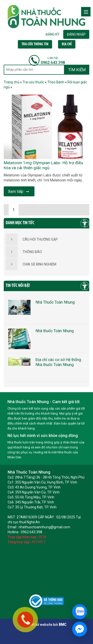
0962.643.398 (53, 63)
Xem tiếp (18, 191)
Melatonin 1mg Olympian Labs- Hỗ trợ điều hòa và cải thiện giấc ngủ (43, 165)
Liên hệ (53, 58)
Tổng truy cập (19, 542)
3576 (42, 537)
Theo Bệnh (56, 82)
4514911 (39, 542)
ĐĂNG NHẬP (76, 34)
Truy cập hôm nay (22, 537)
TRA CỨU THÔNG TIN (35, 44)
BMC (62, 625)
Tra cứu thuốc (33, 82)
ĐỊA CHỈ (67, 44)
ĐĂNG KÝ (53, 34)
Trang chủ (12, 82)
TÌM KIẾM (77, 70)
